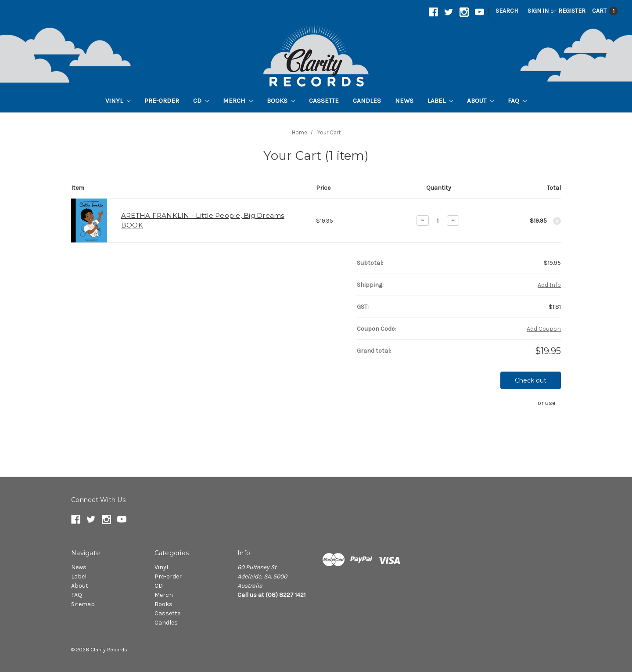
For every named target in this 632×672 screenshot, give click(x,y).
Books (281, 101)
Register (572, 11)
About (480, 101)
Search (507, 11)
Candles (367, 101)
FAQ (517, 101)
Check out (531, 380)
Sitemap (83, 604)
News (404, 101)
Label (440, 101)
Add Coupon (544, 329)
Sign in (538, 11)
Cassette (324, 101)
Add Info (549, 285)
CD (201, 101)
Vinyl (118, 101)
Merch (238, 101)
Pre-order (162, 101)
